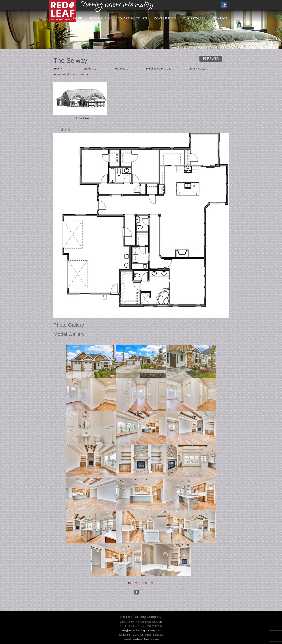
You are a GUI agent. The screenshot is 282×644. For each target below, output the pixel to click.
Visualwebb (137, 639)
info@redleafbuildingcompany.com (141, 631)
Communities (165, 18)
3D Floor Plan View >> (75, 75)
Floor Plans (100, 18)
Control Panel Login (151, 639)
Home (78, 18)
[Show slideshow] (141, 583)
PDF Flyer (211, 59)
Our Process (194, 18)
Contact (220, 18)
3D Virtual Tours (132, 18)
